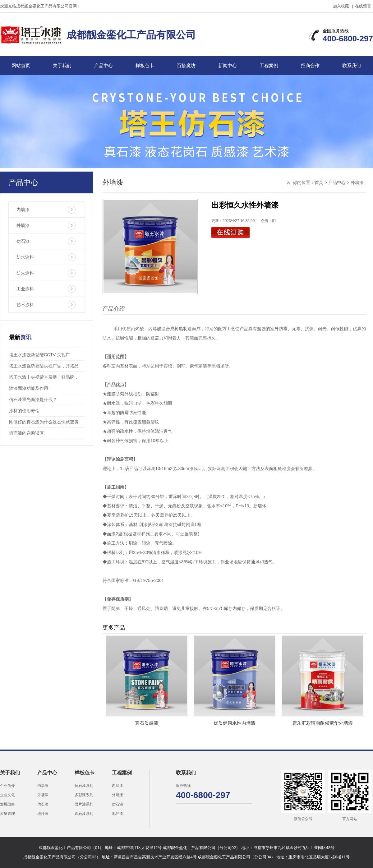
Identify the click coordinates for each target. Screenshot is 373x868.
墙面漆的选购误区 (26, 433)
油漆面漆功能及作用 (29, 388)
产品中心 (104, 65)
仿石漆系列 (84, 786)
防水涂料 (25, 257)
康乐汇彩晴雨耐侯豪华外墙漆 (322, 723)
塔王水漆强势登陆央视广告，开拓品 (44, 366)
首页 (319, 182)
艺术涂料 (25, 305)
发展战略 (7, 804)
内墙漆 (23, 210)
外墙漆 (23, 225)
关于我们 (62, 65)
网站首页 (21, 65)
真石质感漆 (147, 723)
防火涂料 (25, 273)
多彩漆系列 (84, 795)
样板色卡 (145, 65)
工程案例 (269, 65)
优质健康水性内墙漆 (235, 723)
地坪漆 (43, 814)
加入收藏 (341, 6)
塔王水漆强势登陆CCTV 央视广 (39, 355)
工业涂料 (25, 289)
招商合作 (310, 65)
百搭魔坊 (186, 65)
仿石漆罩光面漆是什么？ (33, 399)
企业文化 (7, 795)
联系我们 (352, 65)
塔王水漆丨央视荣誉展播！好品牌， (44, 377)
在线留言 (363, 6)
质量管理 (7, 814)
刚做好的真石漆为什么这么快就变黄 (44, 422)
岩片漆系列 (84, 804)
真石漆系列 (84, 814)
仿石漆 (23, 241)
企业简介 (7, 786)
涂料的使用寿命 (24, 411)
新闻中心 (228, 65)
